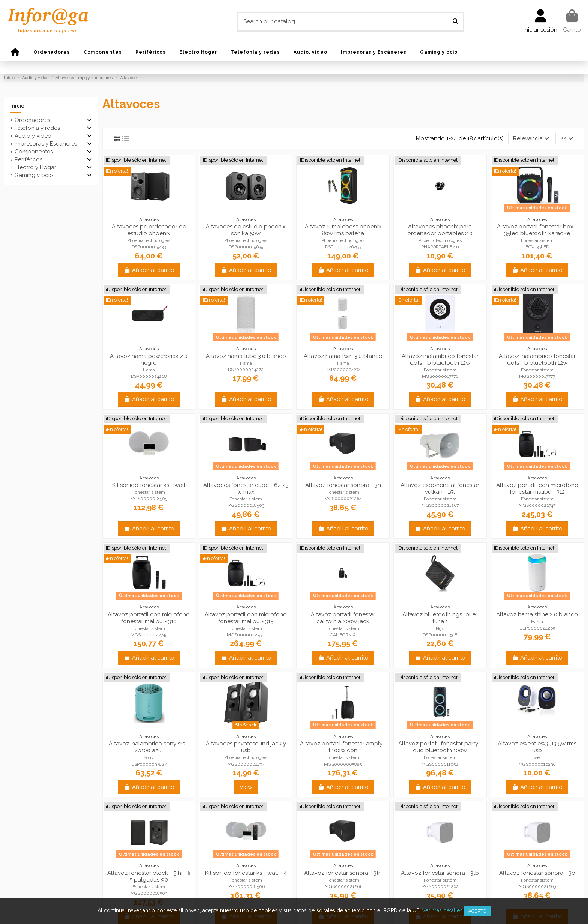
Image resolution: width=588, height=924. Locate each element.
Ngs (440, 628)
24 (567, 138)
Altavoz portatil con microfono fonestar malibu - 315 (246, 618)
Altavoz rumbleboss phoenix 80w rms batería (343, 230)
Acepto (477, 911)
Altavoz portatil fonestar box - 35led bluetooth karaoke (537, 230)
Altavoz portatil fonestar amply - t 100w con (343, 747)
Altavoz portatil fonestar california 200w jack (343, 618)
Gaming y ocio (34, 175)
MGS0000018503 (149, 893)
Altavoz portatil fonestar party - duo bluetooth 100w (440, 747)
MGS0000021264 (343, 499)
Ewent (537, 757)
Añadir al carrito (149, 270)
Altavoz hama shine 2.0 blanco (537, 614)
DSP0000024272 (246, 370)
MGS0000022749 (149, 635)
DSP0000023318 (440, 635)
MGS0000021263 (537, 886)
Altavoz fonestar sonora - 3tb (440, 873)
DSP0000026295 (343, 247)
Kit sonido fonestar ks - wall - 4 (246, 873)
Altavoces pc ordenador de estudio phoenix (149, 230)
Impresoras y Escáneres (46, 144)
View (246, 787)
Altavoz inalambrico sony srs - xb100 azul (149, 747)
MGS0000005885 (343, 764)
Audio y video (33, 136)
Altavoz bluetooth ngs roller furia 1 (440, 618)
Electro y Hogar (35, 167)
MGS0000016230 (537, 764)
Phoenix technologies (149, 240)
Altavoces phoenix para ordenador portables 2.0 (440, 230)
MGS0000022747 (537, 505)
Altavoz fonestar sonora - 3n (343, 485)
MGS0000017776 (440, 376)
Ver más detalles (442, 910)
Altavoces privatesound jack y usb (246, 747)
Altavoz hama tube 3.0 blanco (246, 356)
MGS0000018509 (246, 505)
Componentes (34, 152)
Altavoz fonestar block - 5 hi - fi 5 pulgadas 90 (149, 876)
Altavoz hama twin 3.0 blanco (343, 356)
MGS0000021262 (440, 886)
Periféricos (28, 159)
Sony (149, 757)
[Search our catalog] (455, 22)
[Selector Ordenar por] (531, 139)
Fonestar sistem (537, 240)
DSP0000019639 (246, 247)
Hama (149, 370)
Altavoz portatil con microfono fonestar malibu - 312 (537, 488)
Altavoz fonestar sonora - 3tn (343, 873)
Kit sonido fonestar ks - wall (149, 485)
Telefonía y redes (37, 128)
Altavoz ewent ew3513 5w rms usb (537, 747)
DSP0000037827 (149, 764)
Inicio (17, 106)
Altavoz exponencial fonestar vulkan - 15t (440, 488)
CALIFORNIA (343, 635)
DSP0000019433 (149, 247)
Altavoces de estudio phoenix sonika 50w (246, 230)
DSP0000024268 (149, 376)
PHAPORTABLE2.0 (440, 247)
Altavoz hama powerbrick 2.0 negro (149, 359)
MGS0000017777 (537, 376)
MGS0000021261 (343, 886)
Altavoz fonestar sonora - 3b (537, 873)
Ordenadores (32, 120)
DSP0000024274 (343, 370)
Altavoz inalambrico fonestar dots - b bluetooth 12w (440, 359)
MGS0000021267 (440, 505)
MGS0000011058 (440, 764)
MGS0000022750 (246, 635)
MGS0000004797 (246, 764)
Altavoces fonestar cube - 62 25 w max (246, 488)
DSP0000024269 (537, 628)
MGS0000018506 (246, 886)
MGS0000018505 (149, 499)
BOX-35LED (537, 247)
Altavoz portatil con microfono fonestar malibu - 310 (149, 618)
